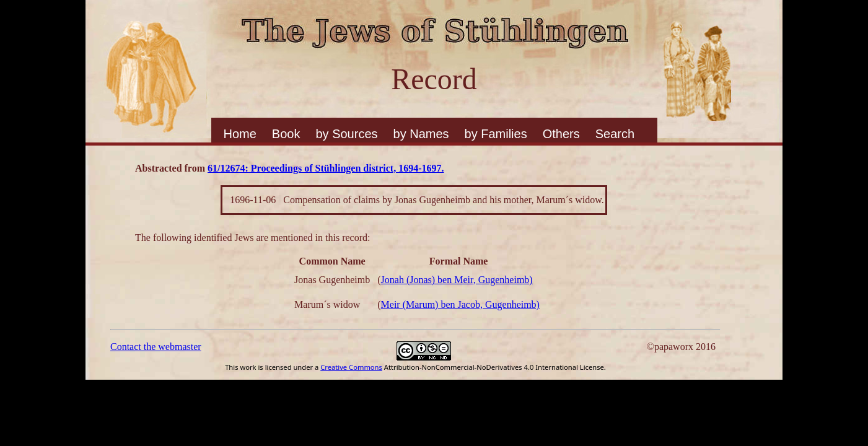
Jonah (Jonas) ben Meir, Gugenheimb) (457, 280)
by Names (421, 134)
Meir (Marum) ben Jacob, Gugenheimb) (460, 304)
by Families (496, 134)
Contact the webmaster (156, 347)
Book (286, 134)
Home (240, 134)
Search (615, 134)
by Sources (346, 134)
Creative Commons (351, 367)
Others (561, 134)
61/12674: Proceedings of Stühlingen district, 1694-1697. (326, 168)
